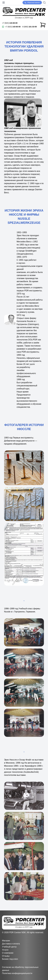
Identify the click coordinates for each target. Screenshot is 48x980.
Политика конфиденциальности (17, 973)
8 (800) (30, 27)
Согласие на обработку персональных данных (20, 969)
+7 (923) (10, 23)
